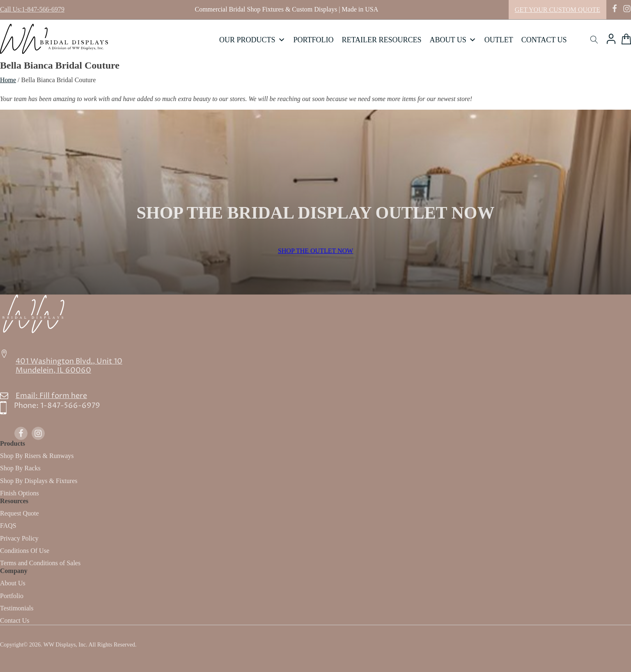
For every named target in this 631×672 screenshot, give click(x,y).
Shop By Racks (20, 468)
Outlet (499, 40)
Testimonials (17, 608)
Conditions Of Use (25, 551)
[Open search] (594, 40)
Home (8, 80)
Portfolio (314, 40)
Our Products (252, 40)
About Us (453, 40)
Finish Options (20, 493)
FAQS (8, 526)
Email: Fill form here (51, 396)
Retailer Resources (382, 40)
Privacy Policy (19, 538)
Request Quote (20, 513)
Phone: (57, 406)
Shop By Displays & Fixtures (39, 481)
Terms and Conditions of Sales (40, 563)
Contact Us (544, 40)
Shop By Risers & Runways (37, 456)
